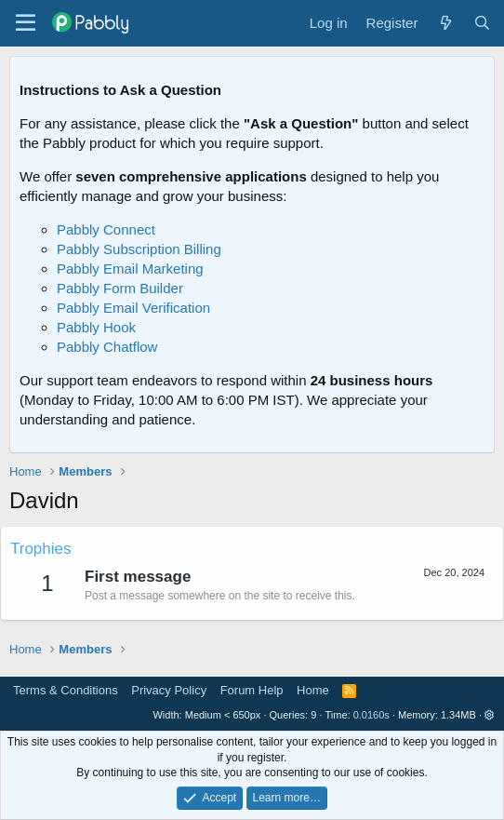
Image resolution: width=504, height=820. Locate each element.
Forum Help (252, 690)
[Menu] (26, 23)
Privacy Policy (169, 690)
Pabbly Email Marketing (130, 269)
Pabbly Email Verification (133, 308)
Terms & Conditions (66, 690)
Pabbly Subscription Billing (139, 249)
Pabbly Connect (106, 229)
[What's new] (445, 23)
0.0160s (371, 715)
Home (313, 690)
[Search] (482, 23)
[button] (490, 715)
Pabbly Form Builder (120, 288)
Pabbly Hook (96, 327)
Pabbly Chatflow (107, 347)
